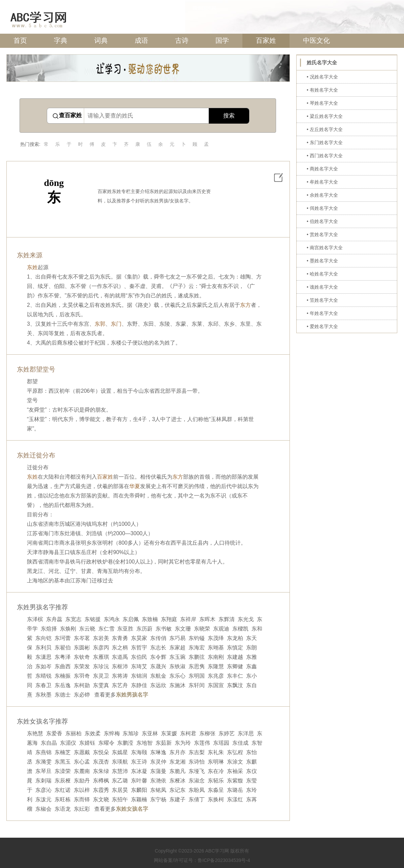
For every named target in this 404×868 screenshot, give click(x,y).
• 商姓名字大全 (322, 169)
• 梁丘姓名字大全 (325, 116)
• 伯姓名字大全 (322, 221)
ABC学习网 (217, 851)
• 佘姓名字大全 (322, 195)
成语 (141, 40)
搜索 (229, 116)
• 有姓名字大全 (322, 90)
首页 (20, 40)
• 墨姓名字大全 (322, 261)
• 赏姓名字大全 (322, 234)
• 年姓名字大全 (322, 313)
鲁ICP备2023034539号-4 (224, 860)
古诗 (182, 40)
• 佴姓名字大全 (322, 208)
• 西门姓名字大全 (325, 156)
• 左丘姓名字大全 (325, 129)
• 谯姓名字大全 (322, 287)
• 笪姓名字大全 (322, 300)
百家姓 (266, 40)
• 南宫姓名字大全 (325, 248)
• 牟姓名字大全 (322, 182)
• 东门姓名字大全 (325, 142)
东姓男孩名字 (132, 695)
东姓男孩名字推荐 (42, 607)
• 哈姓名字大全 (322, 274)
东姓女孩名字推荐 (42, 721)
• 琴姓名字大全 (322, 103)
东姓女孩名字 (132, 809)
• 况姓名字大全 (322, 77)
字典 (61, 40)
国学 (222, 40)
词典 (101, 40)
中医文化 (316, 40)
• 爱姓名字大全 (322, 326)
